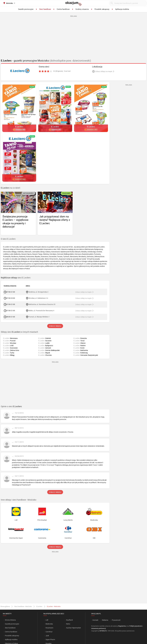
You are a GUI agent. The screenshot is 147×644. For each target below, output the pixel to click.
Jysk (47, 636)
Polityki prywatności (136, 626)
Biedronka (49, 624)
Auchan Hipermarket (73, 628)
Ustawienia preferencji (98, 628)
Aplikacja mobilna (11, 640)
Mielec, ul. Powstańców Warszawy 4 (41, 310)
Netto (68, 624)
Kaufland (69, 620)
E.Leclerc (39, 606)
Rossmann (49, 628)
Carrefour (49, 632)
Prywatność (116, 620)
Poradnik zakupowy (12, 636)
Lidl (47, 620)
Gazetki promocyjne (12, 624)
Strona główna (5, 606)
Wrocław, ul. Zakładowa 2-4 (38, 298)
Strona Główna (10, 620)
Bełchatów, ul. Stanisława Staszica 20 (42, 304)
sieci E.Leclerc (16, 278)
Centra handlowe (11, 632)
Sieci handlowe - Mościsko (23, 606)
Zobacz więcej (55, 326)
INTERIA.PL (103, 631)
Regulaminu (122, 626)
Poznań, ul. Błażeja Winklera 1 (39, 317)
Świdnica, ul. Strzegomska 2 (38, 292)
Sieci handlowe (10, 628)
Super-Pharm (50, 640)
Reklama (105, 620)
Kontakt (95, 620)
